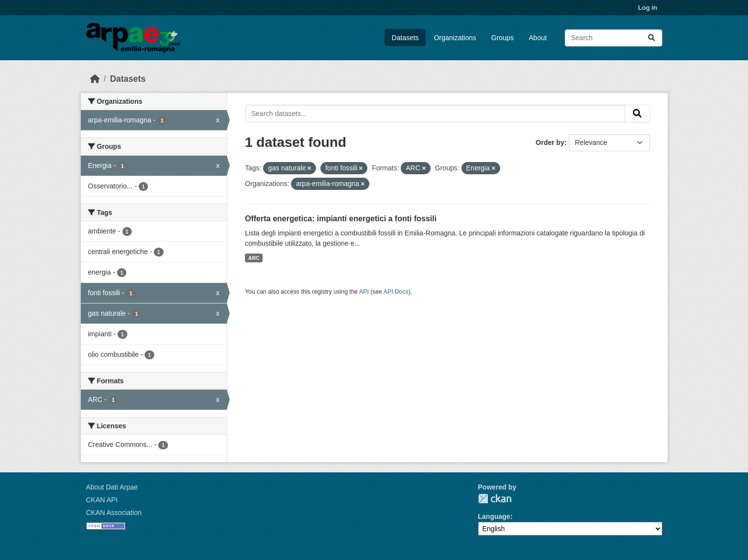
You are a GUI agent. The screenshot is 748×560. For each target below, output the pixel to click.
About (538, 38)
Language (494, 516)
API (364, 292)
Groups (503, 38)
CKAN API (102, 500)
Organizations (455, 38)
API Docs (396, 292)
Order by (550, 142)
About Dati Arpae (112, 487)
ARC (254, 258)
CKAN (495, 499)
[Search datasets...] (614, 38)
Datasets (405, 38)
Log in (648, 8)
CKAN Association (114, 513)
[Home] (95, 79)
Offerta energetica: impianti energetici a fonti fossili (341, 219)
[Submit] (651, 38)
